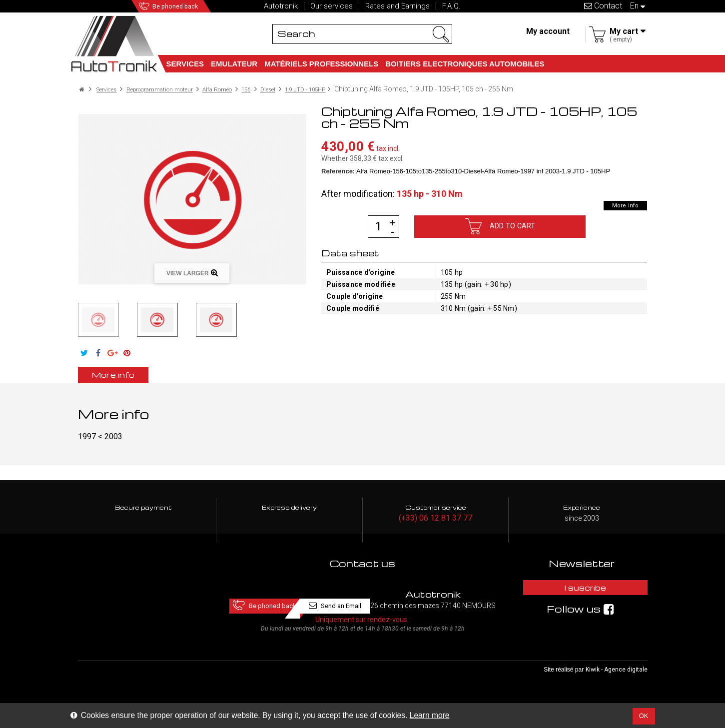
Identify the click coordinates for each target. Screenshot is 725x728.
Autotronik (281, 6)
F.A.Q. (451, 6)
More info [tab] (131, 375)
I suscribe (582, 591)
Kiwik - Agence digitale (617, 689)
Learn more (430, 715)
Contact (603, 6)
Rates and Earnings (397, 6)
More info (620, 205)
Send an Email (431, 591)
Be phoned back (191, 6)
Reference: (338, 171)
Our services (332, 6)
